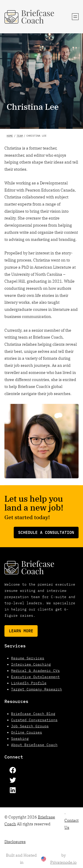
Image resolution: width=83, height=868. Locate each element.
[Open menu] (75, 17)
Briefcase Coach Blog (33, 714)
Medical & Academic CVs (35, 670)
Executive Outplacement (35, 677)
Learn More (21, 631)
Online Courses (27, 732)
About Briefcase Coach (34, 745)
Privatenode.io (63, 862)
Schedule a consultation (46, 532)
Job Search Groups (30, 726)
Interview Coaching (31, 664)
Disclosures (15, 842)
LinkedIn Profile (29, 683)
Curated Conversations (34, 720)
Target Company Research (37, 689)
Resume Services (28, 658)
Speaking (20, 738)
